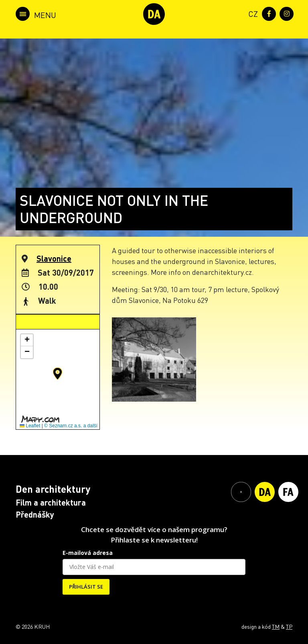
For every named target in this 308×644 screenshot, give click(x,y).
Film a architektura (51, 502)
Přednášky (35, 514)
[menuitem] (251, 13)
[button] (58, 374)
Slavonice (54, 258)
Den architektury (53, 489)
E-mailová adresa (88, 553)
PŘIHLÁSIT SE (86, 587)
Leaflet (30, 426)
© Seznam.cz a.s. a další (71, 426)
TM (276, 626)
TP (289, 626)
